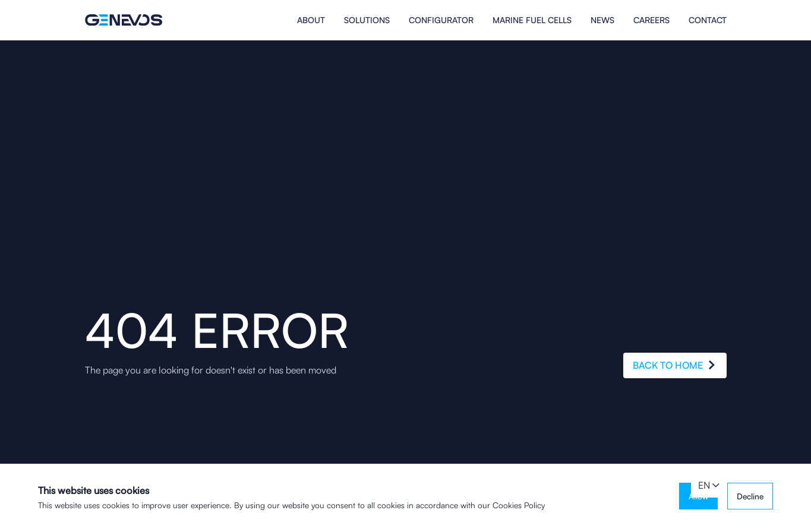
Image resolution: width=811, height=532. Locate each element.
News (602, 20)
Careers (651, 20)
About (311, 20)
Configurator (441, 20)
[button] (709, 486)
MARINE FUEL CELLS (532, 20)
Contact (708, 20)
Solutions (367, 20)
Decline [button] (750, 496)
